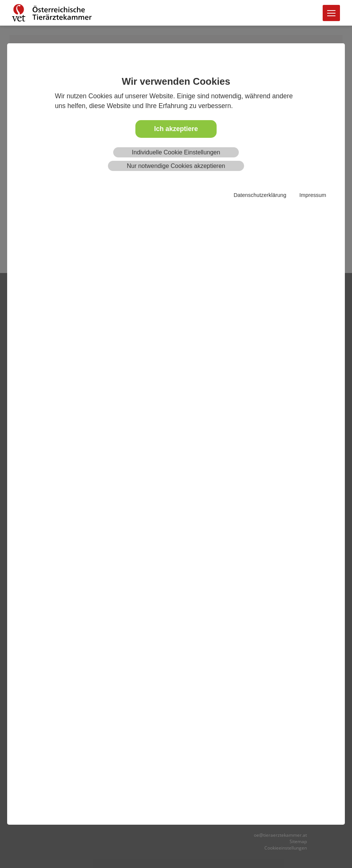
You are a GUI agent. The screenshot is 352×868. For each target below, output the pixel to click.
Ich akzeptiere (176, 129)
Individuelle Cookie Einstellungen (176, 152)
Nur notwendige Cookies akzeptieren (176, 166)
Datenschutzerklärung (260, 195)
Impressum (313, 195)
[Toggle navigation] (331, 13)
